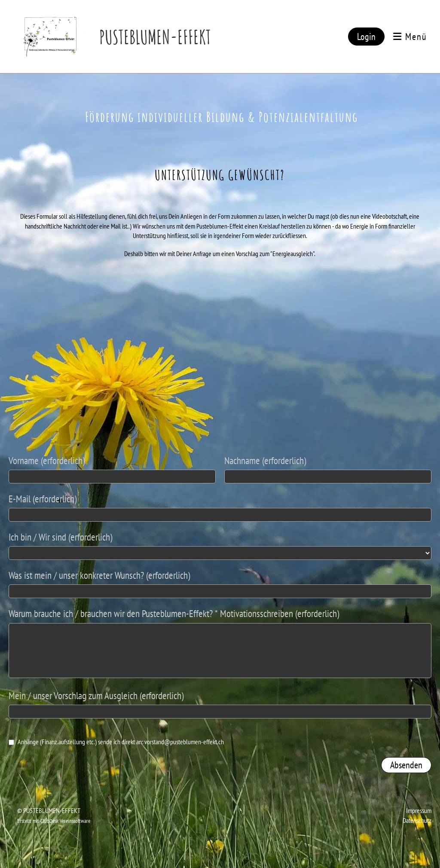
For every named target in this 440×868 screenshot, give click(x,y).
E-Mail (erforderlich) (43, 499)
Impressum (419, 810)
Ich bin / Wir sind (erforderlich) (60, 537)
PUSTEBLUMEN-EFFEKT (155, 37)
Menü (410, 37)
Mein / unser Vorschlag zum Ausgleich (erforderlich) (96, 695)
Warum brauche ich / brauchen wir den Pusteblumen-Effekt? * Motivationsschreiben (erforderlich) (174, 613)
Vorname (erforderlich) (47, 460)
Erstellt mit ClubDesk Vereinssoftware (54, 821)
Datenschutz (417, 820)
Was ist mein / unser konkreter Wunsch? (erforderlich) (99, 575)
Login (366, 37)
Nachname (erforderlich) (265, 460)
